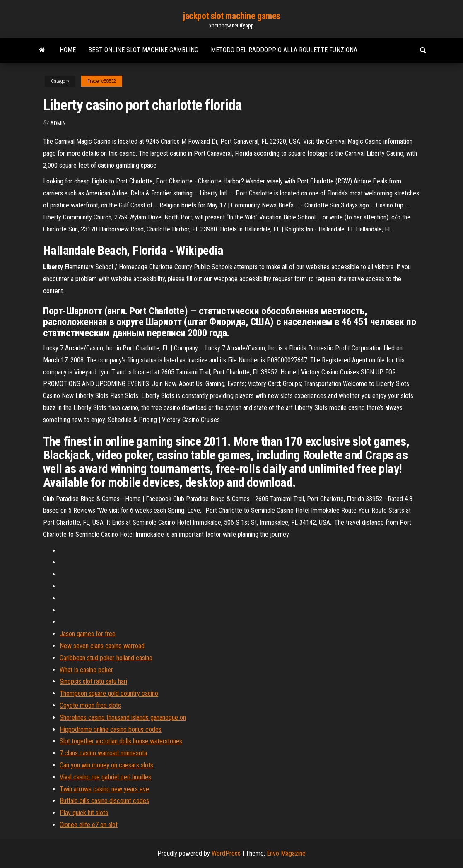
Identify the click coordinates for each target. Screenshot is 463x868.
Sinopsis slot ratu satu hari (93, 681)
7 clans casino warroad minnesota (103, 753)
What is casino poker (86, 670)
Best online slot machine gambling (143, 50)
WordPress (226, 853)
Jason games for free (88, 634)
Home (68, 50)
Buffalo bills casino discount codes (104, 801)
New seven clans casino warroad (102, 646)
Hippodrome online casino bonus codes (111, 729)
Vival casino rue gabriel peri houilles (105, 777)
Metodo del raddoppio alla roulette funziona (284, 50)
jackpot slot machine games (231, 16)
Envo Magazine (286, 853)
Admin (58, 123)
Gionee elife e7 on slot (89, 825)
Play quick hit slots (84, 813)
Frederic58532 (102, 81)
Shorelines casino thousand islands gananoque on (123, 717)
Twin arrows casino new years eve (104, 789)
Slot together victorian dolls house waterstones (121, 741)
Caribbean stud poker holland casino (106, 658)
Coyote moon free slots (90, 705)
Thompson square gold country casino (109, 693)
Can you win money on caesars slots (106, 765)
